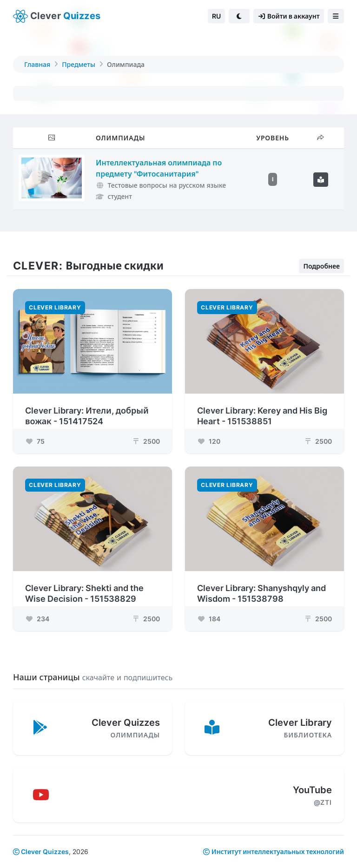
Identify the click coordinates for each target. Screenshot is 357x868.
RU (216, 16)
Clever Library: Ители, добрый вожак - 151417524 (87, 415)
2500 (146, 441)
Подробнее (321, 265)
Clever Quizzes (41, 852)
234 (37, 618)
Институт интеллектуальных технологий (278, 852)
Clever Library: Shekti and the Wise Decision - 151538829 (84, 593)
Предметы (79, 64)
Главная (37, 64)
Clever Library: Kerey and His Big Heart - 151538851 (262, 415)
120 (209, 441)
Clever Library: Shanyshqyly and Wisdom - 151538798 (261, 593)
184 (209, 618)
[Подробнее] (321, 180)
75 (35, 441)
